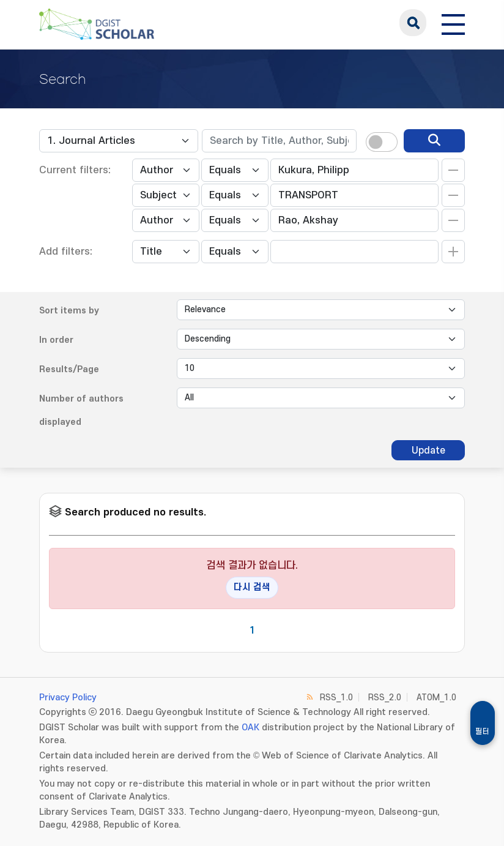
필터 (483, 732)
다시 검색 (252, 587)
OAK (250, 728)
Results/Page (69, 369)
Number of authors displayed (81, 410)
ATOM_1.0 (436, 698)
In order (56, 340)
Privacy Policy (68, 698)
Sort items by (69, 311)
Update (428, 451)
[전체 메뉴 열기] (453, 23)
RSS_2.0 (385, 698)
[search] (434, 141)
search (413, 23)
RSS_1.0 (336, 698)
